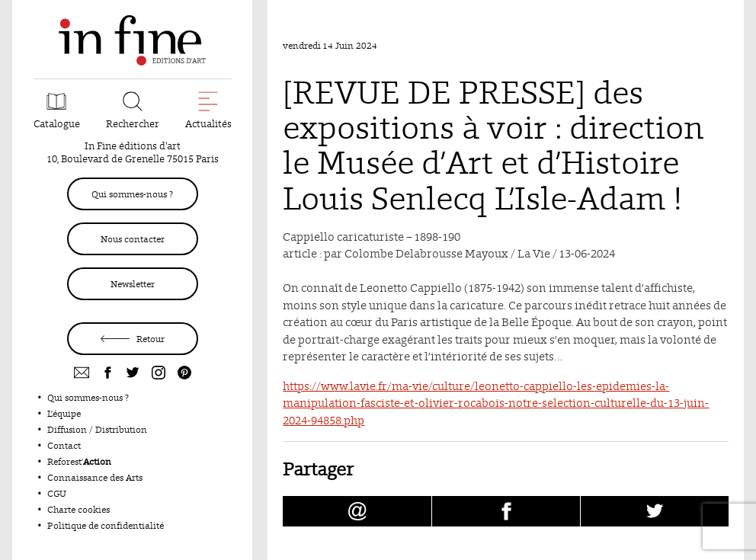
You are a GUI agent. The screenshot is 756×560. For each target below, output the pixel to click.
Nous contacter (133, 239)
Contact (64, 445)
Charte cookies (78, 509)
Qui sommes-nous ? (132, 194)
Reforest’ (79, 461)
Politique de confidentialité (106, 525)
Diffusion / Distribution (97, 429)
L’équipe (64, 413)
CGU (57, 493)
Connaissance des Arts (95, 477)
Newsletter (133, 284)
